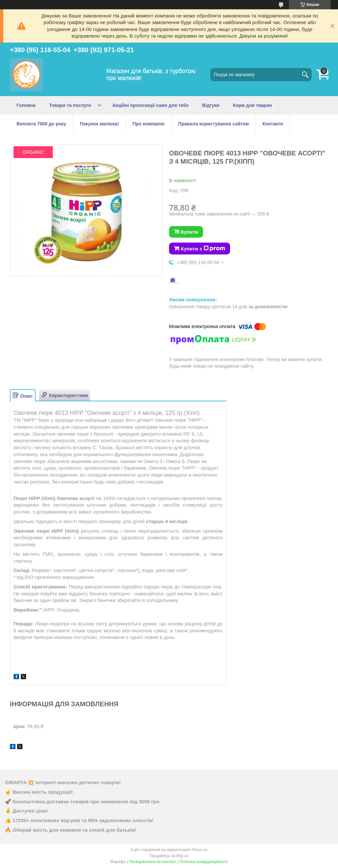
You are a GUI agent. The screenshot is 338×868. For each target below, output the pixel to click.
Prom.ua (200, 850)
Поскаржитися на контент (152, 862)
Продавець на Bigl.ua (169, 856)
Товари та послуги (70, 105)
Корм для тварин (252, 105)
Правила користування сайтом (214, 124)
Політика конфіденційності (204, 862)
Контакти (273, 124)
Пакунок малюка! (100, 124)
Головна (26, 105)
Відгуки (211, 105)
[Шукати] (305, 75)
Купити (189, 232)
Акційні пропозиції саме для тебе (150, 105)
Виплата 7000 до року (41, 124)
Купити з (203, 249)
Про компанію (148, 124)
